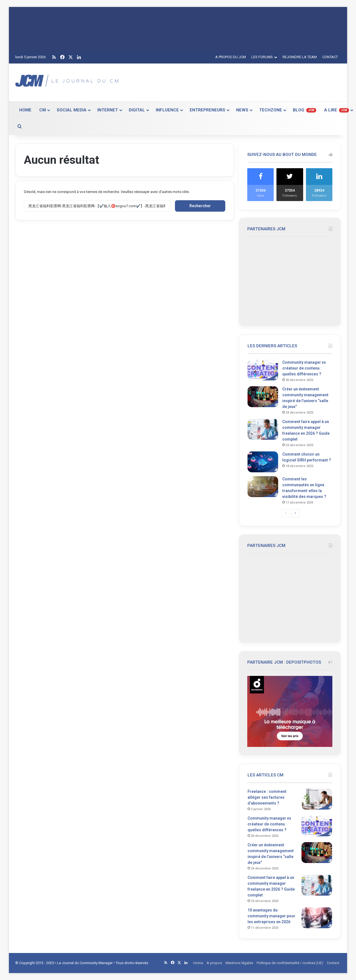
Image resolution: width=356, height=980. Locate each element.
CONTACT (330, 57)
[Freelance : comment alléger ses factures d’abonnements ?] (317, 799)
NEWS (242, 110)
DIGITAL (137, 110)
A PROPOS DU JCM (231, 57)
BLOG (305, 110)
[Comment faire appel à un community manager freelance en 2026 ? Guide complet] (263, 429)
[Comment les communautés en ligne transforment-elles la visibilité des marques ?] (263, 487)
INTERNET (108, 110)
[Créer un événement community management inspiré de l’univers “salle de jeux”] (263, 397)
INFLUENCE (167, 110)
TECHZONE (271, 110)
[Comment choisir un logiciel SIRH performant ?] (263, 462)
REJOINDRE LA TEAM (300, 57)
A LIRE (337, 110)
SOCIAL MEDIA (72, 110)
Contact (333, 963)
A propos (214, 963)
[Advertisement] (234, 82)
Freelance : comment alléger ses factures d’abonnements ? (267, 797)
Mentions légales (239, 963)
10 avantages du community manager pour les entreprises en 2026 (271, 916)
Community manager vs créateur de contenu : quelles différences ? (304, 368)
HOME (25, 110)
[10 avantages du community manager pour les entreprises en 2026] (317, 918)
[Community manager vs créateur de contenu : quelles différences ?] (263, 370)
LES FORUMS (262, 57)
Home (198, 963)
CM (43, 110)
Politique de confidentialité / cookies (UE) (290, 963)
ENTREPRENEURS (207, 110)
